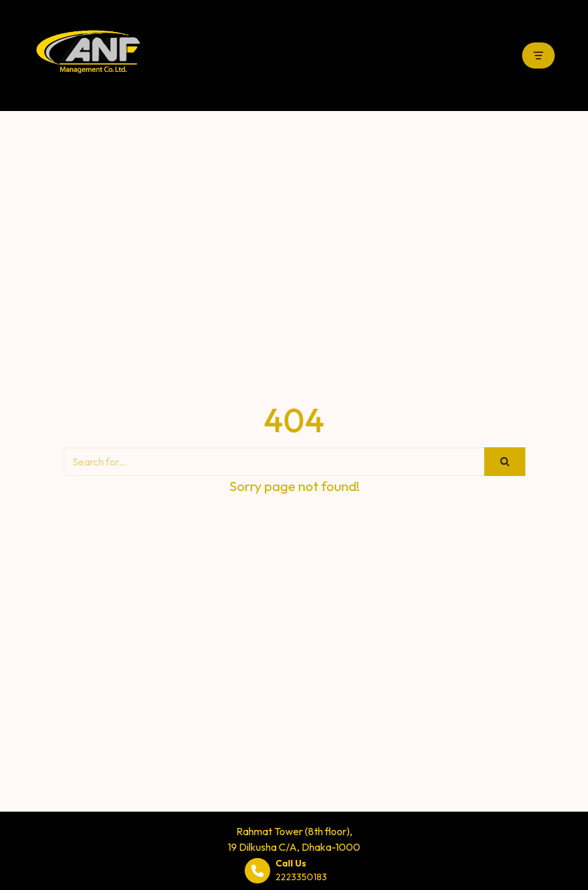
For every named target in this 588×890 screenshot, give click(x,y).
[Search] (274, 462)
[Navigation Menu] (538, 56)
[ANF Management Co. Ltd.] (88, 56)
